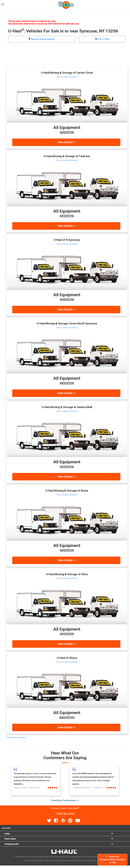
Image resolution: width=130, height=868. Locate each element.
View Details (66, 142)
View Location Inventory (67, 77)
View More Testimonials (65, 800)
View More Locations (16, 738)
